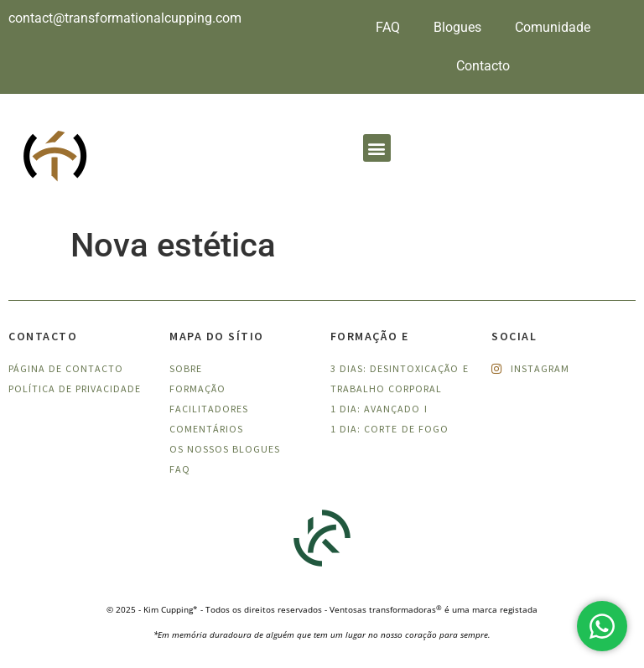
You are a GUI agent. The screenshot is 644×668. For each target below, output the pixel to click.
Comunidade (553, 27)
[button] (377, 148)
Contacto (483, 66)
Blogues (457, 27)
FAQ (388, 27)
